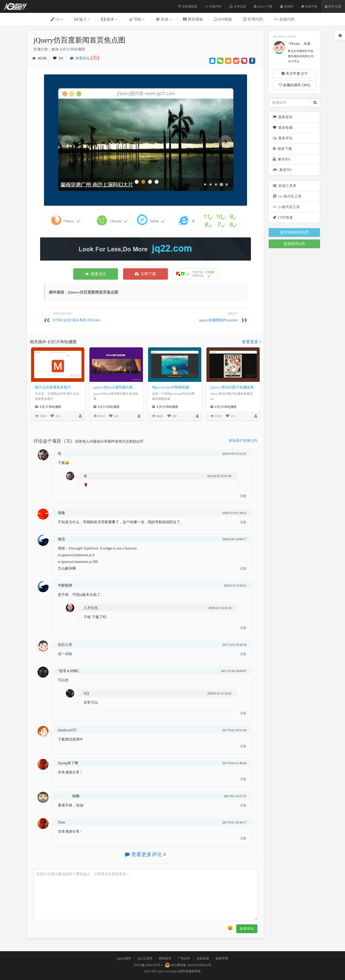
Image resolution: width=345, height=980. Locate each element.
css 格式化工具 (287, 196)
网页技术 (165, 958)
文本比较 (238, 6)
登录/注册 (333, 6)
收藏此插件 (295, 85)
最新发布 (283, 117)
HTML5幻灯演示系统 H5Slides (77, 320)
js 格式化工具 (286, 207)
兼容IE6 (282, 170)
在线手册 (309, 6)
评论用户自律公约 (243, 441)
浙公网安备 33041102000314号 (188, 965)
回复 (243, 496)
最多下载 (282, 149)
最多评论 (283, 138)
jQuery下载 (263, 6)
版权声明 (222, 958)
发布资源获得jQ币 (294, 232)
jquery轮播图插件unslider (219, 320)
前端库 (287, 6)
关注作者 (294, 73)
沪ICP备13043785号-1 (148, 965)
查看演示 (96, 274)
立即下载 (146, 274)
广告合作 (184, 958)
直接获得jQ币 (294, 244)
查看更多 (251, 342)
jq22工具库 (145, 958)
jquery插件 (124, 958)
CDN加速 (283, 217)
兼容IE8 (281, 159)
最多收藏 (283, 128)
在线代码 (213, 6)
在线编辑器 (188, 6)
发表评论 (247, 929)
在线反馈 (203, 958)
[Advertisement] (146, 249)
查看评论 (86, 58)
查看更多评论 (145, 854)
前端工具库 (285, 186)
